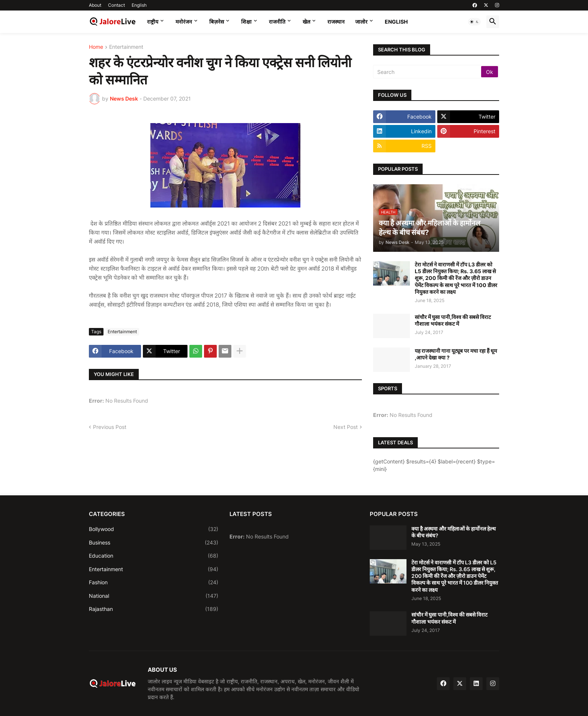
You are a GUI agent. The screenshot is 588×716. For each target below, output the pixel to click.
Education (154, 556)
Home (96, 47)
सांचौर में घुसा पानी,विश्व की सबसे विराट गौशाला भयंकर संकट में (453, 320)
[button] (474, 22)
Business (154, 543)
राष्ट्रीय (153, 22)
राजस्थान (336, 22)
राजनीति (277, 22)
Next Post (346, 427)
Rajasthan (154, 609)
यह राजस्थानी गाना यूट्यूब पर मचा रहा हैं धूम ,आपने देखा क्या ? (456, 354)
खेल (306, 22)
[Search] (428, 72)
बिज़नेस (217, 22)
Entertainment (126, 47)
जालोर (361, 22)
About (95, 5)
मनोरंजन (184, 22)
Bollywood (154, 529)
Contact (116, 5)
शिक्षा (246, 22)
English (139, 5)
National (154, 596)
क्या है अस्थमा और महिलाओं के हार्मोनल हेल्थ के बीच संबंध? (454, 532)
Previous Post (110, 427)
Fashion (154, 582)
